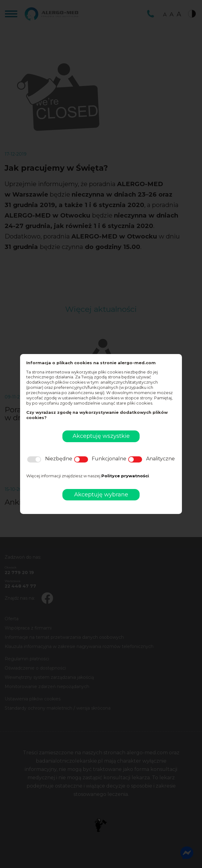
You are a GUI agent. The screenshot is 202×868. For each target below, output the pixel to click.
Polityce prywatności (125, 476)
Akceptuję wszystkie (101, 436)
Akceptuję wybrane (101, 495)
